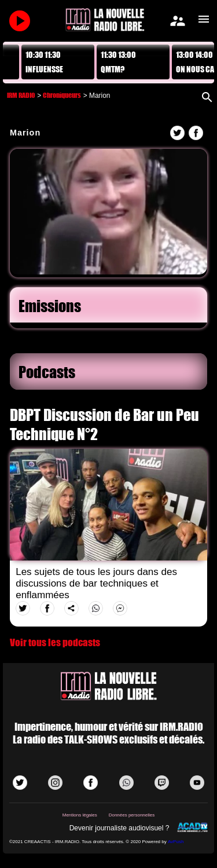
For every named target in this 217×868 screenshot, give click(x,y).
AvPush (176, 842)
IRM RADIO (21, 95)
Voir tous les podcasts (55, 642)
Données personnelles (132, 815)
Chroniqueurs (62, 95)
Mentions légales (80, 815)
